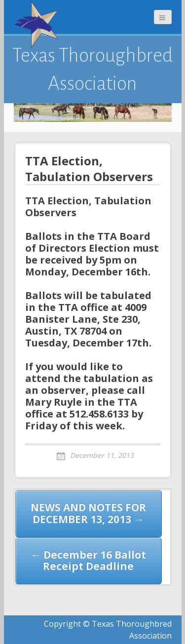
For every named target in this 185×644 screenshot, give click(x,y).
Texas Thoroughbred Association (92, 69)
